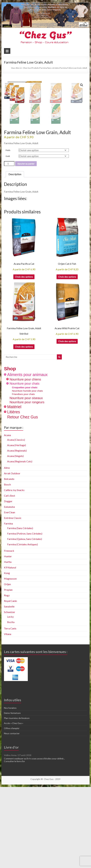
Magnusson (10, 661)
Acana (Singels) (15, 538)
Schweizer (10, 694)
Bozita (11, 704)
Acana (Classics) (16, 522)
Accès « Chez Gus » (14, 805)
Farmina (8, 606)
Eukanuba (9, 589)
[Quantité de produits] (9, 246)
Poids (8, 233)
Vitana (8, 716)
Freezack (9, 633)
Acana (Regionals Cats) (20, 544)
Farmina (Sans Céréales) (20, 610)
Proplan (8, 672)
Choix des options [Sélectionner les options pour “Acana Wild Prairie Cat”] (67, 424)
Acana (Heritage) (17, 527)
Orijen (7, 666)
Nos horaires (10, 790)
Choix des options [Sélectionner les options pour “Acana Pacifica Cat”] (24, 359)
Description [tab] (15, 256)
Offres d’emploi (12, 811)
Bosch (7, 567)
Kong (7, 655)
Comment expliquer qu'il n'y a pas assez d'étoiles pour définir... (34, 841)
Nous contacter (12, 816)
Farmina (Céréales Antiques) (22, 627)
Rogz (7, 678)
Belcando (9, 561)
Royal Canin (10, 683)
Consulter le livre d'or (14, 844)
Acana (7, 517)
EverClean (10, 595)
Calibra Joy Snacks (14, 572)
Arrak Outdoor (12, 556)
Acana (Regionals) (17, 533)
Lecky (10, 699)
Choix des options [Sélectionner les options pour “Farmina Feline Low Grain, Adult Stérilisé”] (24, 429)
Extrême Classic (13, 600)
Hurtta (8, 644)
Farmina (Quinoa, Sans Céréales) (25, 621)
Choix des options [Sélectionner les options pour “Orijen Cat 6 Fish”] (67, 359)
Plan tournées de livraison (17, 800)
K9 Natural (10, 650)
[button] (82, 85)
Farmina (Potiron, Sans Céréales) (25, 616)
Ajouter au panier (26, 246)
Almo (7, 550)
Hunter (8, 639)
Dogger (8, 583)
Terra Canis (10, 711)
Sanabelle (9, 689)
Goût (8, 239)
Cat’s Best (10, 578)
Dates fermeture (12, 795)
